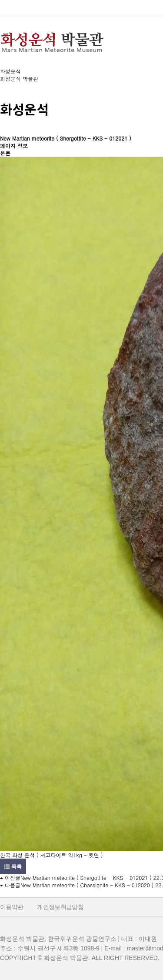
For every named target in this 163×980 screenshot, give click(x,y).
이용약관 (12, 907)
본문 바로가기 (0, 0)
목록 (13, 866)
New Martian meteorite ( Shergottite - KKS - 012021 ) (86, 878)
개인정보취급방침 (60, 907)
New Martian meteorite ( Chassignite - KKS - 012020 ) (87, 885)
